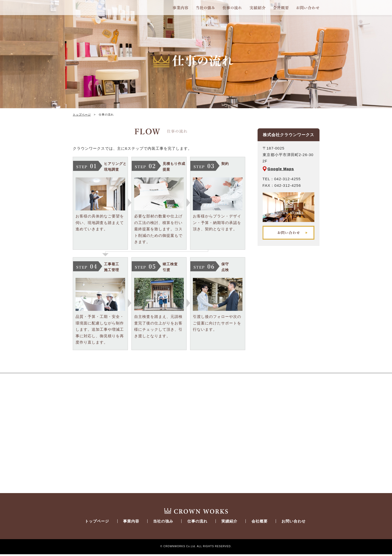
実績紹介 (258, 8)
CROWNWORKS (107, 8)
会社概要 (281, 8)
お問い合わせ (308, 8)
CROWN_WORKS (196, 512)
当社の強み (205, 8)
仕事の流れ (232, 8)
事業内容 (180, 8)
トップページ (82, 115)
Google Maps (281, 169)
